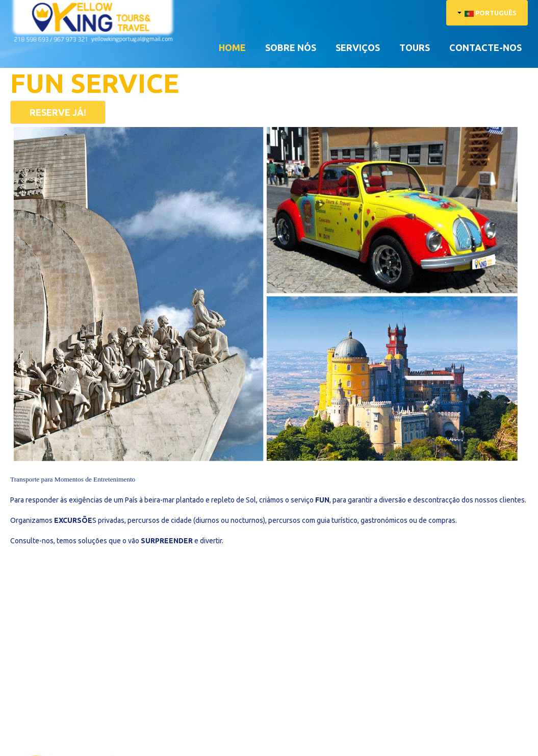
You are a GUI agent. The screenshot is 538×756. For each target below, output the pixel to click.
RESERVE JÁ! (58, 112)
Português (487, 13)
